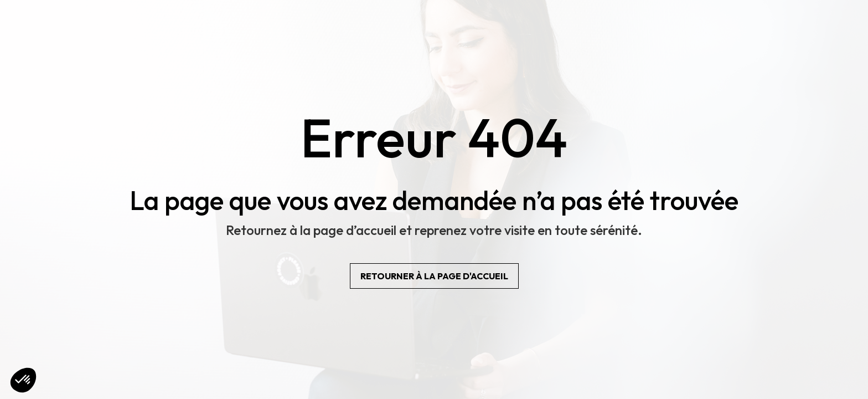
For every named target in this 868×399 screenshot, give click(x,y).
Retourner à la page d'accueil (434, 276)
